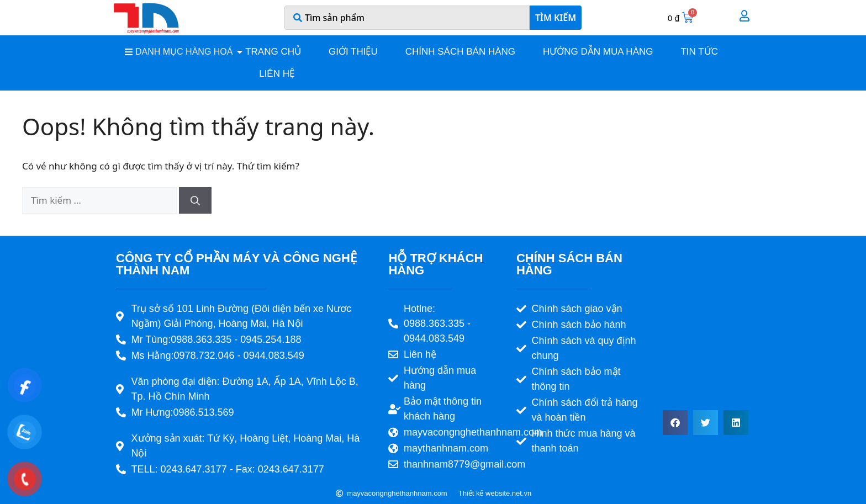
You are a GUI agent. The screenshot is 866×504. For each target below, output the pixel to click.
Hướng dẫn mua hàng (598, 52)
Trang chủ (273, 52)
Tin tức (699, 52)
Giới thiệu (353, 52)
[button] (675, 423)
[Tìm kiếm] (195, 200)
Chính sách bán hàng (460, 52)
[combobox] (407, 18)
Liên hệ (277, 74)
